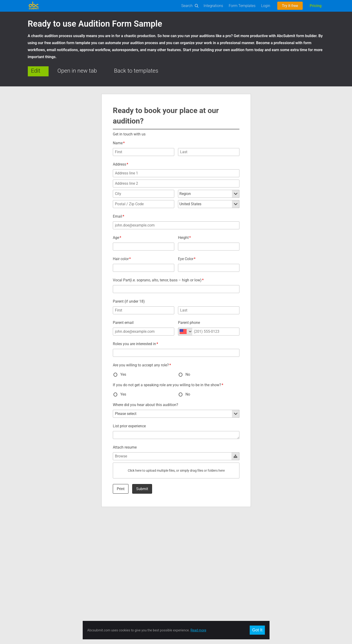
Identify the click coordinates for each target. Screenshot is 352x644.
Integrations (213, 6)
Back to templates (136, 71)
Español (256, 550)
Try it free (290, 6)
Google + (183, 550)
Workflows (35, 566)
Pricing (316, 6)
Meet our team (112, 561)
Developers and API (42, 550)
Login (266, 6)
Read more (198, 630)
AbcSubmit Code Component (49, 594)
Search (187, 6)
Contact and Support (117, 544)
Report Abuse (112, 578)
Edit (36, 71)
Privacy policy (112, 572)
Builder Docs (37, 555)
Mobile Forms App (41, 589)
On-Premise (36, 578)
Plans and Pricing (114, 550)
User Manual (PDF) (41, 561)
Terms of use (111, 566)
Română (256, 544)
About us (108, 538)
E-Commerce (37, 572)
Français (256, 561)
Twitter (181, 544)
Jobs (105, 555)
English (255, 538)
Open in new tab (77, 71)
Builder (33, 544)
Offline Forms (37, 583)
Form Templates (242, 6)
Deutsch (256, 555)
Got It (257, 630)
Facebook (183, 538)
